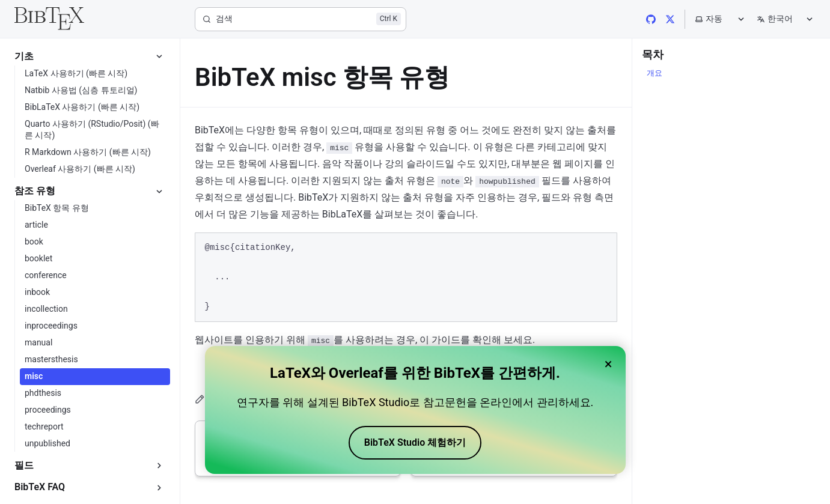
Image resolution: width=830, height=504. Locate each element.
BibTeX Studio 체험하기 (415, 442)
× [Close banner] (609, 364)
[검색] (301, 19)
